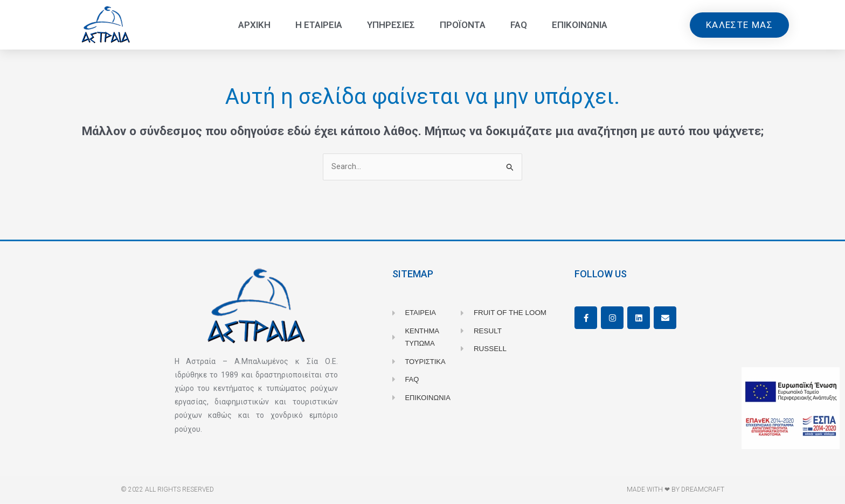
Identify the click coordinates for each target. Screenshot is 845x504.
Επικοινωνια (580, 25)
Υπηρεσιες (391, 25)
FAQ (519, 25)
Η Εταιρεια (319, 25)
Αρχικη (254, 25)
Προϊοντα (463, 25)
